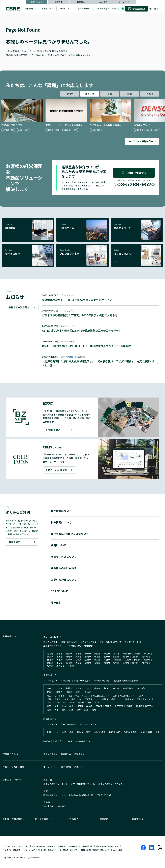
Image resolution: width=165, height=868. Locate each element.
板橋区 (69, 688)
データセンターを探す (77, 741)
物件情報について (61, 522)
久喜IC (141, 696)
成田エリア (116, 699)
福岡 (94, 710)
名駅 (111, 732)
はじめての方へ (103, 9)
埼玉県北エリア (127, 696)
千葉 (49, 699)
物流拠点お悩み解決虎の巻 (81, 795)
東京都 (116, 653)
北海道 (50, 653)
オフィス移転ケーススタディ (111, 784)
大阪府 (59, 660)
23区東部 (141, 688)
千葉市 (57, 699)
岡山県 (137, 660)
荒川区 (107, 688)
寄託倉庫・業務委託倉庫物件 (126, 681)
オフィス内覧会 (50, 767)
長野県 (107, 657)
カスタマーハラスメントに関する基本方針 (40, 850)
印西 (73, 699)
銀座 (71, 732)
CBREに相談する (134, 173)
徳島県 (78, 663)
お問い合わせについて (64, 580)
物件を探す (8, 636)
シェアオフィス (132, 642)
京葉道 (99, 706)
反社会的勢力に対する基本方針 (81, 846)
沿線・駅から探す (69, 642)
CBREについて (59, 591)
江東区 (78, 688)
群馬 (71, 706)
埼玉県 (137, 653)
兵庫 (71, 710)
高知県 (97, 663)
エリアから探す (50, 642)
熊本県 (135, 663)
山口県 (59, 663)
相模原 (59, 692)
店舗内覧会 (79, 767)
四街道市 (129, 699)
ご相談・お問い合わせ (14, 819)
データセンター (125, 2)
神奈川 (50, 692)
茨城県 (50, 657)
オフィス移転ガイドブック (55, 784)
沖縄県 (71, 666)
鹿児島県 (60, 666)
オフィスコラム (50, 754)
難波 (135, 732)
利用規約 (62, 846)
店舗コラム (79, 754)
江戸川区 (58, 688)
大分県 (145, 663)
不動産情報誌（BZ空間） (55, 806)
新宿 (88, 732)
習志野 (81, 702)
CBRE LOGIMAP (104, 795)
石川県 (126, 657)
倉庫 (110, 94)
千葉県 (147, 653)
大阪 (56, 710)
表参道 (80, 732)
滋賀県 (88, 660)
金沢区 (88, 692)
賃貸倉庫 (59, 2)
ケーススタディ (84, 9)
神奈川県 (127, 653)
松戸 (97, 702)
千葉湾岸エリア (91, 699)
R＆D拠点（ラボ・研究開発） (80, 646)
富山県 (135, 657)
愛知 (64, 710)
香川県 (69, 663)
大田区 (88, 688)
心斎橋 (127, 732)
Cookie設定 (118, 850)
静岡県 (88, 657)
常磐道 (105, 699)
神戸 (150, 732)
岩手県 (78, 653)
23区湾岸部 (128, 688)
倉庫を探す (49, 675)
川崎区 (69, 692)
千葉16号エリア (143, 699)
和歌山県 (117, 660)
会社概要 (72, 819)
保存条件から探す (88, 642)
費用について (59, 545)
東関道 (108, 706)
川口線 (80, 706)
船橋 (72, 702)
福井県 (145, 657)
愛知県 (78, 657)
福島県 (107, 653)
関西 (49, 710)
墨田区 (97, 688)
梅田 (118, 732)
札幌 (49, 732)
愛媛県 (88, 663)
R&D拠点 (103, 2)
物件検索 (29, 9)
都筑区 (78, 692)
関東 (49, 706)
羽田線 (139, 706)
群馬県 (69, 657)
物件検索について (61, 511)
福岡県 (107, 663)
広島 (86, 710)
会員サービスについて (64, 557)
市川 (66, 699)
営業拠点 (136, 819)
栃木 (64, 706)
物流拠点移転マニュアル (54, 795)
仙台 (56, 732)
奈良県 (97, 660)
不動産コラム (47, 9)
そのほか (56, 602)
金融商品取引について (68, 850)
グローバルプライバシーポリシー (16, 846)
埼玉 (49, 696)
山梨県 (116, 657)
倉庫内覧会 (66, 767)
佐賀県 (116, 663)
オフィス (90, 94)
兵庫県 (69, 660)
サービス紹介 (66, 9)
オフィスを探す (51, 637)
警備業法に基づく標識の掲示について (95, 850)
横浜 (103, 732)
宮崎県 (50, 666)
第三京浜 (149, 706)
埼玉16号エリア (83, 696)
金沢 (64, 732)
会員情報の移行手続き (64, 568)
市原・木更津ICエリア (57, 702)
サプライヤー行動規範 (11, 850)
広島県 (128, 660)
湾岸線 (129, 706)
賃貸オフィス (37, 2)
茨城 (56, 706)
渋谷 (96, 732)
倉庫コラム (66, 754)
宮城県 (59, 653)
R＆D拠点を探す (51, 741)
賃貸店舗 (81, 2)
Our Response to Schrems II (44, 846)
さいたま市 (59, 696)
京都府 (78, 660)
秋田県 (88, 653)
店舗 (130, 94)
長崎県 (126, 663)
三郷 (115, 696)
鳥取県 (147, 660)
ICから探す (66, 681)
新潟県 (50, 660)
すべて (70, 94)
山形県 (97, 653)
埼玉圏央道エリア (101, 696)
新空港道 (119, 706)
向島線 (89, 706)
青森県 (69, 653)
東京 (49, 688)
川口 (70, 696)
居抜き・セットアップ (53, 646)
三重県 (107, 660)
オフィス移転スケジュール (83, 784)
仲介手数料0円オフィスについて (70, 534)
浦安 (89, 702)
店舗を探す (49, 719)
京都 (79, 710)
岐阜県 (97, 657)
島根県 (50, 663)
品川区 (116, 688)
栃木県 (59, 657)
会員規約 (104, 819)
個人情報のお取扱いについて (107, 846)
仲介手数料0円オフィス (111, 642)
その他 (150, 94)
